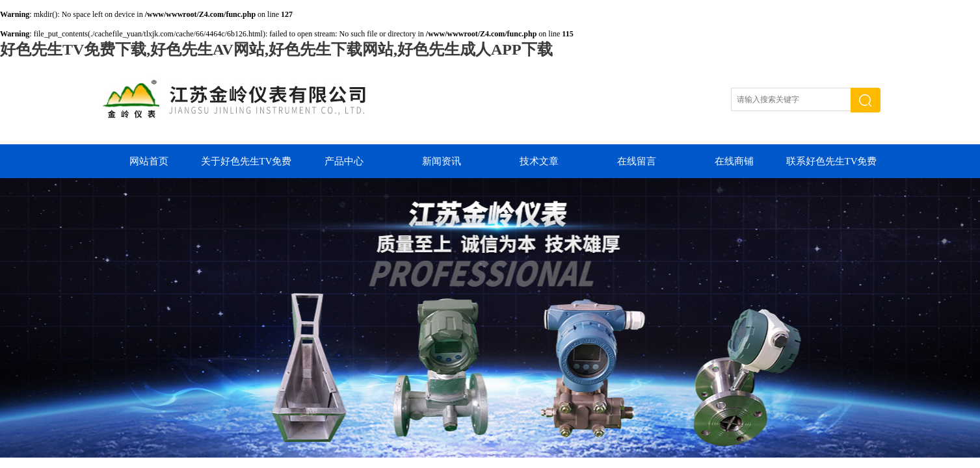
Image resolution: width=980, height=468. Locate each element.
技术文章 (539, 161)
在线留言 (637, 161)
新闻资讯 (442, 161)
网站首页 (149, 161)
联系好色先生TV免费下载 (832, 167)
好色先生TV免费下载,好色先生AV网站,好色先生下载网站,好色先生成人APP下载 (276, 49)
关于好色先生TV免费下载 (246, 167)
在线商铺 (734, 161)
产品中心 (344, 161)
